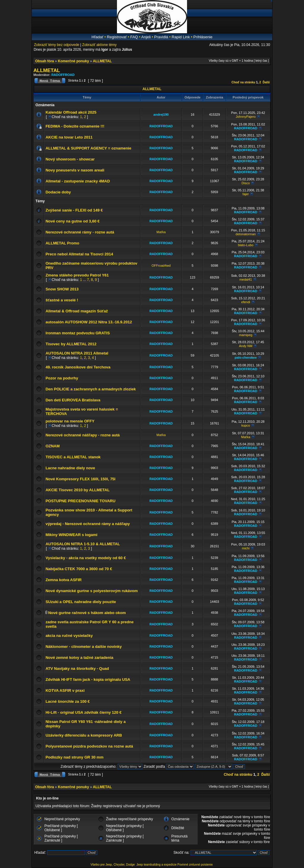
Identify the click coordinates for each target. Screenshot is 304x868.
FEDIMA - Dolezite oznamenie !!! (75, 126)
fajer (246, 194)
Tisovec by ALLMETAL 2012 (71, 344)
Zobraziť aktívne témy (99, 45)
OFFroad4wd (161, 266)
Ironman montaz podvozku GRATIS (77, 333)
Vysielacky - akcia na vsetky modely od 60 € (86, 558)
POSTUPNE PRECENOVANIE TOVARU (80, 501)
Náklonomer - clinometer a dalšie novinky (83, 647)
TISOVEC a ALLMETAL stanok (73, 457)
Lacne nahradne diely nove (70, 468)
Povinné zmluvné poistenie (195, 865)
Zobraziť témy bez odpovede (57, 45)
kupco (246, 425)
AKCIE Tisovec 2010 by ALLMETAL (77, 490)
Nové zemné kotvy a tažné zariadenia (79, 658)
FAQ (134, 37)
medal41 (246, 279)
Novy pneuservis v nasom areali (75, 170)
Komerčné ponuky (73, 61)
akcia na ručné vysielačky (69, 636)
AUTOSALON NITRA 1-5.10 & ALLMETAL (83, 544)
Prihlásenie (203, 37)
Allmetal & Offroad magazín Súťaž (77, 311)
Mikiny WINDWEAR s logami (71, 535)
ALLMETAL (102, 61)
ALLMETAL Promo (62, 243)
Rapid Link (181, 37)
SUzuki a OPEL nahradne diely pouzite (81, 602)
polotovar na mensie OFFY (70, 421)
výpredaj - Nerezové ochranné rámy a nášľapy (88, 524)
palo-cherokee (246, 357)
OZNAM (53, 446)
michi (246, 548)
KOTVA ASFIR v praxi (65, 690)
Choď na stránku (243, 82)
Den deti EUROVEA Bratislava (73, 400)
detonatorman (246, 234)
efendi (246, 302)
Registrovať (117, 37)
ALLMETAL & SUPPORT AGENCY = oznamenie (88, 148)
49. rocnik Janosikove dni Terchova (78, 367)
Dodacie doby (58, 192)
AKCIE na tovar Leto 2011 (69, 137)
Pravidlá (161, 37)
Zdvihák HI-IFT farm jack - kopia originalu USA (88, 679)
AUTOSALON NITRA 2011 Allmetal (77, 353)
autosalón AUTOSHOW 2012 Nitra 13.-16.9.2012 (89, 322)
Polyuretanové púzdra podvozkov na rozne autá (89, 746)
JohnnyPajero (246, 117)
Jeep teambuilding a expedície (157, 865)
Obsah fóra (44, 61)
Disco (246, 183)
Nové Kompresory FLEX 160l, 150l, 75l (80, 479)
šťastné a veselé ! (62, 300)
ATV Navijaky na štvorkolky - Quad (77, 669)
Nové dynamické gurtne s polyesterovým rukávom (92, 591)
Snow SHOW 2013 (62, 289)
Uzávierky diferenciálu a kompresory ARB (84, 735)
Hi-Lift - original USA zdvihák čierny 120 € (83, 712)
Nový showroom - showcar (70, 159)
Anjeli (146, 37)
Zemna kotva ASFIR (64, 580)
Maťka (161, 232)
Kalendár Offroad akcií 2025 (71, 112)
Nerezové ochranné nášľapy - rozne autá (83, 435)
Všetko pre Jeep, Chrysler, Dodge (113, 865)
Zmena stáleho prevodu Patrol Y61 (77, 275)
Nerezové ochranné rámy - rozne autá (80, 232)
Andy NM (246, 346)
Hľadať (97, 37)
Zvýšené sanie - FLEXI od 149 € (74, 210)
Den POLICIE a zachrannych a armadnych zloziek (91, 389)
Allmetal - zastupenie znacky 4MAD (78, 181)
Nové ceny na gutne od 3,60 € (72, 221)
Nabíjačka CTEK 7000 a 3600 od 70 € (79, 569)
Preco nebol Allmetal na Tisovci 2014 (79, 254)
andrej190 (161, 115)
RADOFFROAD (63, 75)
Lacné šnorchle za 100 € (68, 701)
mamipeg (246, 335)
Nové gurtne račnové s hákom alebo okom (87, 613)
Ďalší (266, 82)
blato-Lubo (246, 245)
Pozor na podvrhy (62, 378)
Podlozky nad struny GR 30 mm (74, 757)
